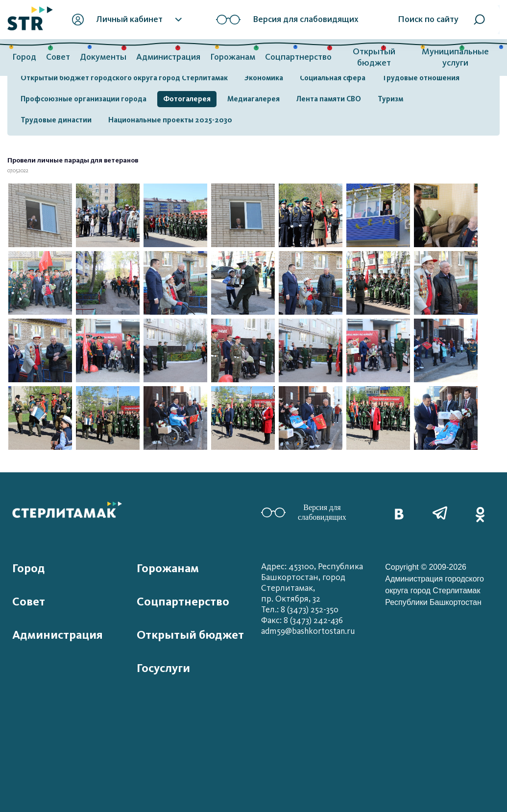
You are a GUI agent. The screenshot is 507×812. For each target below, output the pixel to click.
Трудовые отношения (421, 78)
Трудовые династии (56, 120)
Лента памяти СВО (329, 99)
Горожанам (233, 57)
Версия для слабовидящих (304, 512)
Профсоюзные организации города (84, 99)
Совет (58, 57)
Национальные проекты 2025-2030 (170, 120)
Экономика (264, 78)
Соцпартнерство (298, 57)
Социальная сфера (333, 78)
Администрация (168, 57)
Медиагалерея (253, 99)
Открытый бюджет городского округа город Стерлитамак (124, 78)
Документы (103, 57)
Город (24, 57)
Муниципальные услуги (455, 57)
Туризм (390, 99)
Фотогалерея (187, 99)
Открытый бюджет (374, 57)
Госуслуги (163, 668)
